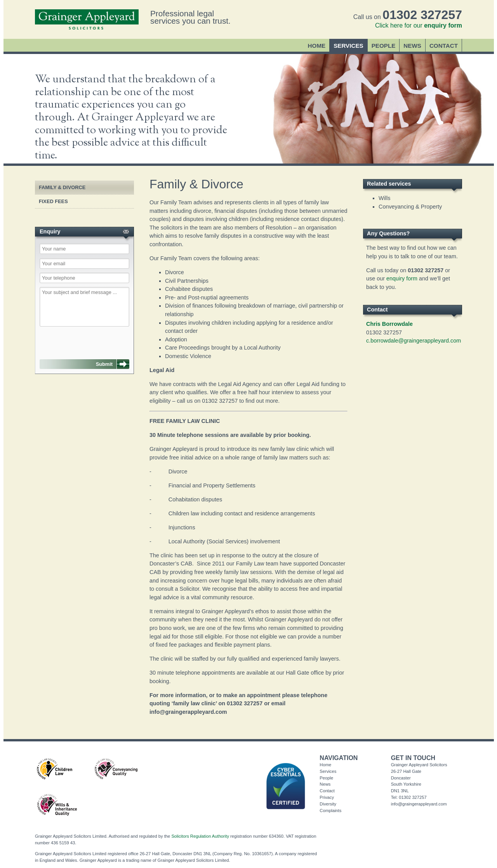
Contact (444, 46)
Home (317, 46)
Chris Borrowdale (389, 324)
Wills (384, 198)
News (412, 46)
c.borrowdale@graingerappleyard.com (414, 341)
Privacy (327, 797)
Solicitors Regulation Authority (200, 836)
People (384, 46)
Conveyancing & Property (410, 207)
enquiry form (402, 278)
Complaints (330, 811)
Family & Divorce (62, 187)
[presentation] (79, 339)
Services (348, 46)
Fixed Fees (53, 201)
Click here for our (419, 25)
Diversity (328, 804)
